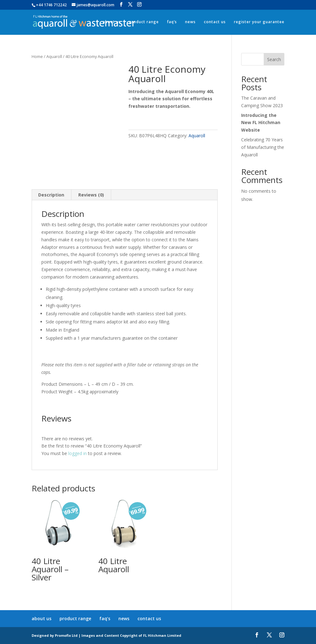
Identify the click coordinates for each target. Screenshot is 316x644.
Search (274, 59)
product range (144, 22)
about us (112, 22)
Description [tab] (51, 195)
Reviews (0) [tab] (91, 195)
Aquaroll (54, 56)
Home (37, 56)
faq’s (172, 22)
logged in (78, 453)
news (190, 22)
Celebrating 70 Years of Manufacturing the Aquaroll (263, 147)
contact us (215, 22)
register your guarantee (259, 22)
